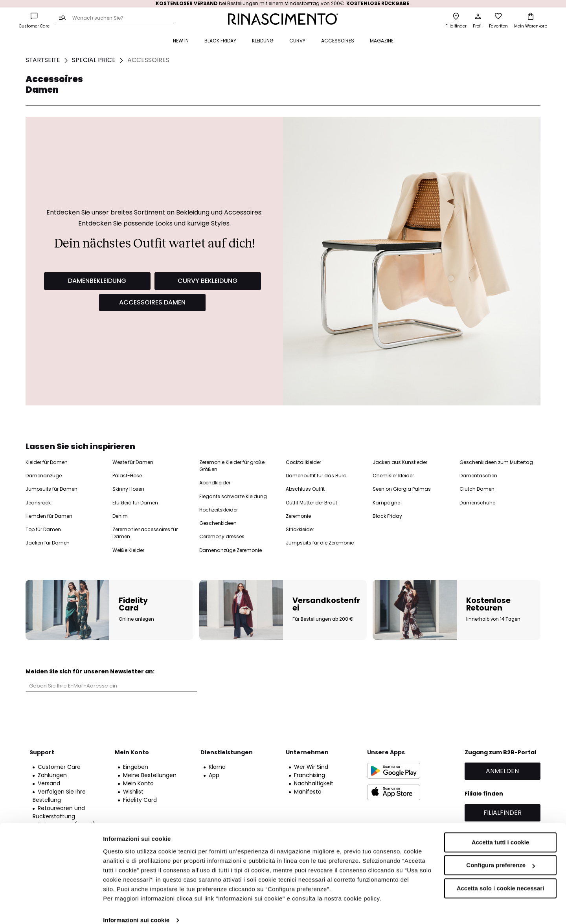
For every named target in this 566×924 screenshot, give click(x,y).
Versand (49, 783)
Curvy (431, 78)
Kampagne (386, 503)
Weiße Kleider (128, 550)
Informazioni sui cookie (136, 908)
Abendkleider (215, 483)
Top (323, 78)
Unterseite (349, 78)
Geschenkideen (218, 523)
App (214, 775)
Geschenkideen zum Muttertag (496, 462)
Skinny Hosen (128, 489)
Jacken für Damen (48, 543)
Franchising (310, 775)
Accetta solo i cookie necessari (501, 877)
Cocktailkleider (303, 462)
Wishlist (133, 792)
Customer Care (59, 767)
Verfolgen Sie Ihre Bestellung (59, 796)
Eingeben (136, 767)
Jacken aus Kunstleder (400, 462)
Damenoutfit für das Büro (316, 476)
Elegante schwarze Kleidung (233, 496)
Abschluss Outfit (305, 489)
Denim (120, 516)
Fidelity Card (140, 800)
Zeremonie (298, 516)
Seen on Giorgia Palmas (402, 489)
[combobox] (115, 18)
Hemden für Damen (49, 516)
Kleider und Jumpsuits (283, 78)
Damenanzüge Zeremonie (231, 550)
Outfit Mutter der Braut (311, 503)
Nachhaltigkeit (314, 783)
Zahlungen (52, 775)
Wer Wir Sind (311, 767)
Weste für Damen (133, 462)
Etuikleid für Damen (135, 503)
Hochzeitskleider (219, 510)
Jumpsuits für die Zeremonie (320, 543)
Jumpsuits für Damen (51, 489)
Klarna (217, 767)
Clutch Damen (477, 489)
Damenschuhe (477, 503)
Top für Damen (43, 529)
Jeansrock (38, 503)
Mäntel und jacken (392, 78)
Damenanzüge (44, 476)
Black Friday (387, 516)
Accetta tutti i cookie (501, 831)
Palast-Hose (127, 476)
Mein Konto (138, 783)
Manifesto (308, 792)
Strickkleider (300, 529)
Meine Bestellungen (150, 775)
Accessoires (462, 78)
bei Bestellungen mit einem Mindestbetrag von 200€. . (283, 3)
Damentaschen (478, 476)
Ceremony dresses (222, 536)
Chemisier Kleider (393, 476)
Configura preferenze (501, 853)
